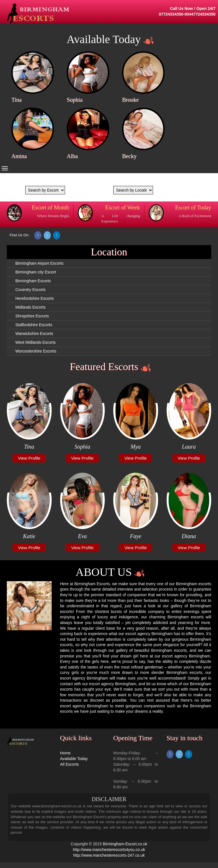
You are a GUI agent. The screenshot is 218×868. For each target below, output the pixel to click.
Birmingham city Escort (36, 272)
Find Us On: (19, 235)
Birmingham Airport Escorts (39, 263)
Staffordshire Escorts (34, 325)
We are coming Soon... (38, 180)
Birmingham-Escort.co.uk (125, 844)
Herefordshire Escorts (34, 298)
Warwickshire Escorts (34, 334)
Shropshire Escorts (32, 316)
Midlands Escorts (31, 307)
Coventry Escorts (31, 290)
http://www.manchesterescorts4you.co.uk (109, 850)
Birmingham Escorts (33, 281)
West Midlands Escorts (35, 342)
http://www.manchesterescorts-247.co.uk (109, 855)
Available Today (74, 759)
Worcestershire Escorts (36, 351)
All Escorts (70, 764)
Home (65, 753)
